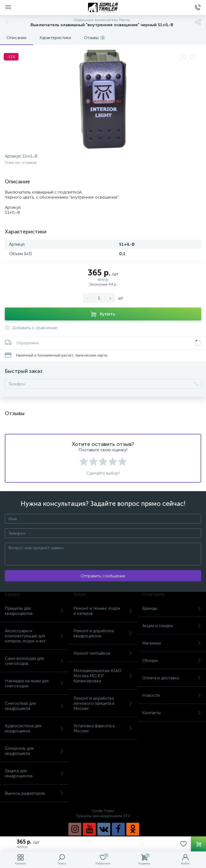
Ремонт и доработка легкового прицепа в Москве (103, 703)
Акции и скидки (172, 626)
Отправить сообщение (103, 576)
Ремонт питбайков (103, 653)
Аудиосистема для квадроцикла (34, 728)
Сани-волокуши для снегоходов (34, 661)
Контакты (172, 713)
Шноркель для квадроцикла (34, 751)
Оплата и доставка (172, 678)
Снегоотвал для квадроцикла (34, 706)
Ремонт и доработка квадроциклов (103, 633)
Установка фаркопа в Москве (103, 728)
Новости (172, 695)
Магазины (172, 643)
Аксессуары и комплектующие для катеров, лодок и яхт (34, 636)
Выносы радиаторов (34, 793)
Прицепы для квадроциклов (34, 611)
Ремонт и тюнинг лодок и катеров (103, 611)
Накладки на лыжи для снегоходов (34, 683)
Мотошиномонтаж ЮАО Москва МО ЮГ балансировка (103, 676)
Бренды (172, 608)
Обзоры (172, 660)
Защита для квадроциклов (34, 773)
